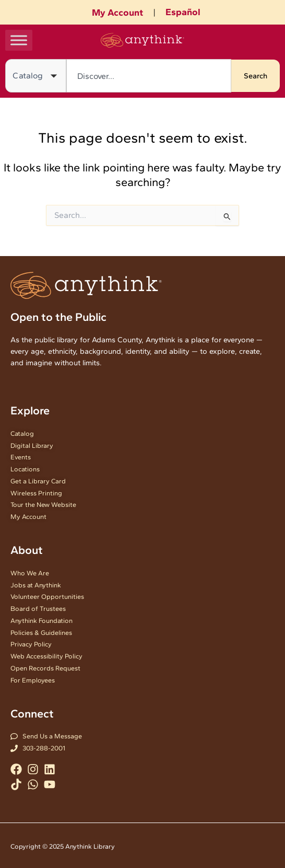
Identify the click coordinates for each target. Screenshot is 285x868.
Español (183, 12)
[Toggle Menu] (19, 40)
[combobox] (149, 76)
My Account (117, 13)
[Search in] (36, 76)
